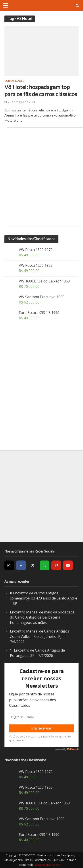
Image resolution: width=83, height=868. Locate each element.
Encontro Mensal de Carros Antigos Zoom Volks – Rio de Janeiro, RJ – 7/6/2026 (40, 636)
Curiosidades (14, 81)
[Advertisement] (41, 177)
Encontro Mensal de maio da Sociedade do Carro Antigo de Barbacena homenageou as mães (42, 617)
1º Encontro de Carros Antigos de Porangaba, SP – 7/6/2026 (37, 653)
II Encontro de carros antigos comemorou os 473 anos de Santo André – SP (44, 598)
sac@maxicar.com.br (48, 865)
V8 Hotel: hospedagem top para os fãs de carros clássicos (41, 90)
